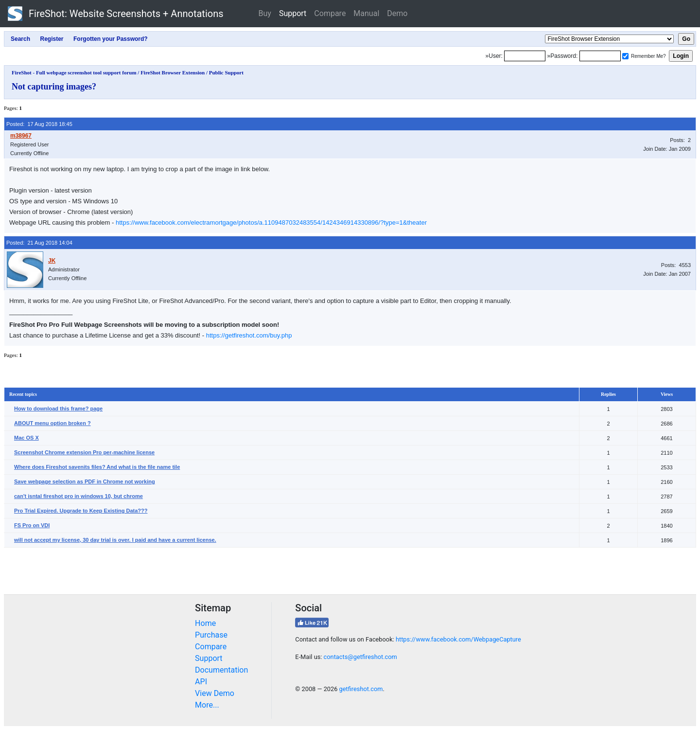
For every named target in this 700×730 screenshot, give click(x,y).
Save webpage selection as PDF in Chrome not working (85, 481)
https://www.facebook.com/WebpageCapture (458, 639)
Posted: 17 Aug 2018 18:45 (39, 124)
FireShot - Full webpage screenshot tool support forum (74, 72)
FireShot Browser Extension (173, 72)
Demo (397, 13)
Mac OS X (26, 438)
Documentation (221, 670)
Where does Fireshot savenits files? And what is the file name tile (97, 467)
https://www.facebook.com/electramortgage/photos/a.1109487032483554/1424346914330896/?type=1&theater (271, 223)
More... (207, 705)
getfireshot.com (361, 689)
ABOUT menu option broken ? (52, 423)
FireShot (116, 14)
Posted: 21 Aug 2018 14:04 (39, 243)
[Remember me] (625, 56)
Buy (265, 13)
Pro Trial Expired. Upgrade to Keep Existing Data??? (81, 511)
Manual (366, 13)
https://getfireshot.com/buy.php (249, 335)
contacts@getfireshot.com (360, 657)
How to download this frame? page (58, 409)
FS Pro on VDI (32, 525)
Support (293, 13)
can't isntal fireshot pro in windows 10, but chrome (79, 496)
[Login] (525, 56)
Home (205, 623)
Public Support (226, 72)
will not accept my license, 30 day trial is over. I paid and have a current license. (115, 540)
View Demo (215, 693)
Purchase (211, 635)
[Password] (600, 56)
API (201, 682)
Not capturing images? (54, 87)
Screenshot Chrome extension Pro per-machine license (84, 452)
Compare (330, 13)
